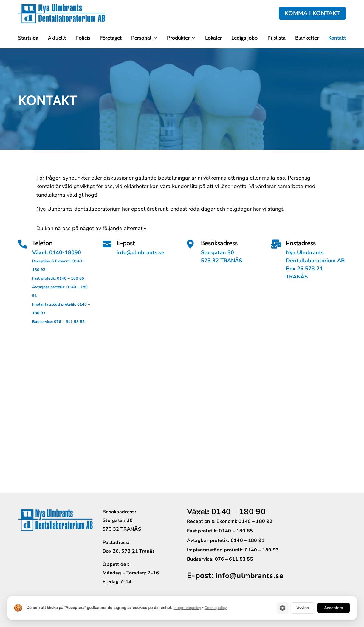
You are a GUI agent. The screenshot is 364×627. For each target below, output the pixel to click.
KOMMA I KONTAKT (312, 13)
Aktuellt (57, 38)
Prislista (277, 38)
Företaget (111, 38)
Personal (141, 38)
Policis (83, 38)
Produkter (178, 38)
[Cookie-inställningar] (281, 608)
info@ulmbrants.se (250, 576)
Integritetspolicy (187, 608)
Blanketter (307, 38)
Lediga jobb (244, 38)
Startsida (28, 38)
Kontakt (337, 38)
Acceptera (333, 608)
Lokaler (213, 38)
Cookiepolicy (216, 608)
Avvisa (302, 608)
